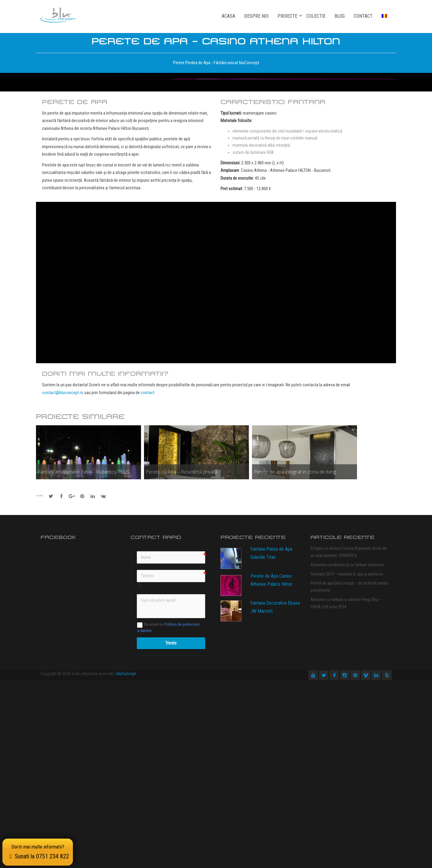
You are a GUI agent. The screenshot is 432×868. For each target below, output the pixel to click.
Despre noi (256, 16)
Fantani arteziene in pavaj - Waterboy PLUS (84, 659)
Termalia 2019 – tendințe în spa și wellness (347, 761)
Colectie (316, 16)
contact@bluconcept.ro (63, 580)
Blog (340, 16)
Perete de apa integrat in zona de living (295, 659)
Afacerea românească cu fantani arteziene (347, 752)
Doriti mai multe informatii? (39, 851)
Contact (363, 16)
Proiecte (287, 16)
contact (148, 580)
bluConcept (126, 861)
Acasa (228, 16)
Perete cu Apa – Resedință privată (181, 659)
